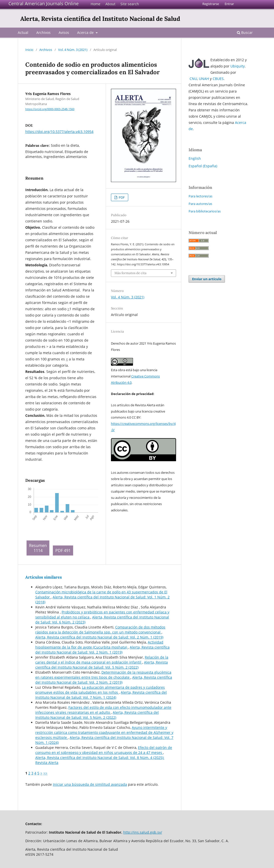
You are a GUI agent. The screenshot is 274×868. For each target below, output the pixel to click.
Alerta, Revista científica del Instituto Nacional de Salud (100, 19)
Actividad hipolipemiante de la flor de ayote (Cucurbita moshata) (99, 645)
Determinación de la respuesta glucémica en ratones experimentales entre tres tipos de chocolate (103, 675)
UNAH (204, 79)
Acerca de (86, 32)
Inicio (29, 50)
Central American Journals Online (44, 4)
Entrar (229, 4)
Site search (130, 4)
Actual (23, 32)
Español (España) (203, 166)
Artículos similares (44, 577)
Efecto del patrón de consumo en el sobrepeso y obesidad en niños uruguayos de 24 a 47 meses (104, 750)
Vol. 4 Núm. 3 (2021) (73, 50)
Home (96, 4)
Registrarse (211, 4)
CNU (193, 79)
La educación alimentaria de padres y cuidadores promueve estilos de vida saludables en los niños (100, 690)
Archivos (43, 32)
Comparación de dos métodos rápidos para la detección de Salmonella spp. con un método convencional (100, 630)
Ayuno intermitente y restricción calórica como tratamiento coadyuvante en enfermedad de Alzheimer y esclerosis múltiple (104, 732)
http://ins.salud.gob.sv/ (143, 832)
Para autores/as (200, 204)
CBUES (218, 79)
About (110, 4)
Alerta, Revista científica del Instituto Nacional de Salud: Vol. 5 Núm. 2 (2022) (102, 665)
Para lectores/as (200, 196)
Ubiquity (238, 66)
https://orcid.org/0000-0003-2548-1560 (50, 109)
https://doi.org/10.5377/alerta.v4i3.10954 (59, 132)
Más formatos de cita (130, 273)
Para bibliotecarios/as (205, 211)
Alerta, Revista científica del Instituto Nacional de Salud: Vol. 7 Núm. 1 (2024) (101, 695)
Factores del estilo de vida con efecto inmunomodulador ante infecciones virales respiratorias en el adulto (103, 710)
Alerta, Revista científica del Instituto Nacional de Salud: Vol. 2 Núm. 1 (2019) (99, 637)
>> (45, 773)
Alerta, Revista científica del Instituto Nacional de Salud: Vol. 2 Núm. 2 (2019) (104, 680)
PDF (121, 197)
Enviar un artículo (207, 279)
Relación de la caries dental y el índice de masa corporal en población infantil (102, 660)
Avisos (64, 32)
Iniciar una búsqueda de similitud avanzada (90, 784)
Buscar (245, 32)
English (195, 158)
